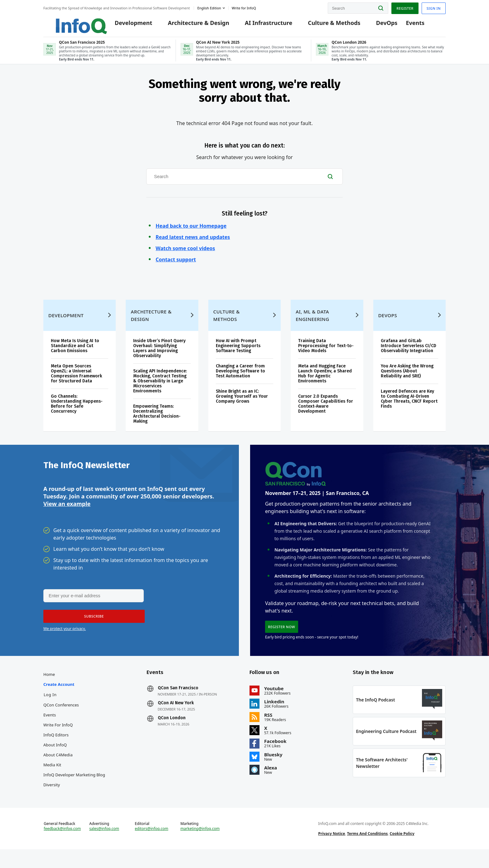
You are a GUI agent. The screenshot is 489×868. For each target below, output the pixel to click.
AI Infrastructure (264, 26)
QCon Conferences (61, 718)
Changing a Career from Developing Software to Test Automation (240, 380)
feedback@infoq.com (62, 846)
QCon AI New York (176, 716)
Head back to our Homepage (191, 232)
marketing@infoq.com (200, 846)
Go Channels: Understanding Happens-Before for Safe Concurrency (77, 413)
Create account (59, 698)
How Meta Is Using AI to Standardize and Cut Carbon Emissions (75, 355)
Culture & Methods (330, 26)
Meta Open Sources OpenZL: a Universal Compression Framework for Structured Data (76, 383)
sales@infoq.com (104, 846)
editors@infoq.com (151, 846)
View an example (67, 515)
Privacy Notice (332, 850)
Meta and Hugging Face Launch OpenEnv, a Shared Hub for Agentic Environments (325, 383)
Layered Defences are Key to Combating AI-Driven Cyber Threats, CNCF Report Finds (409, 408)
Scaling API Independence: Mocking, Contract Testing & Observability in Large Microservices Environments (160, 390)
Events (411, 26)
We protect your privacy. (65, 640)
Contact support (176, 265)
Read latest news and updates (193, 243)
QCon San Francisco (178, 701)
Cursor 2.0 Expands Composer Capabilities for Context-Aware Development (326, 413)
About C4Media (58, 768)
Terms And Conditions (368, 850)
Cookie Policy (402, 850)
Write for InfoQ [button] (244, 7)
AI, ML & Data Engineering (312, 325)
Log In (50, 708)
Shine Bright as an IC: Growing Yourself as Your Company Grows (242, 406)
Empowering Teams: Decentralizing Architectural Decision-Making (157, 423)
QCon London (172, 731)
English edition (209, 7)
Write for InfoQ (58, 738)
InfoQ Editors (56, 748)
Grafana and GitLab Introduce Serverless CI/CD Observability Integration (409, 355)
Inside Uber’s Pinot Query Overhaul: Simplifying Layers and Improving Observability (159, 358)
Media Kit (52, 778)
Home (49, 688)
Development (129, 26)
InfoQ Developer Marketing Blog (74, 788)
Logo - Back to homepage (69, 22)
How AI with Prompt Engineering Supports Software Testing (238, 355)
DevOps (382, 26)
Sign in (434, 7)
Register (405, 7)
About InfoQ (55, 758)
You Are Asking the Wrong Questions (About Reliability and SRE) (407, 380)
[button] (92, 628)
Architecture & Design (194, 26)
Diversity (52, 798)
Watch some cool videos (185, 254)
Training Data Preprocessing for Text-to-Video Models (326, 355)
